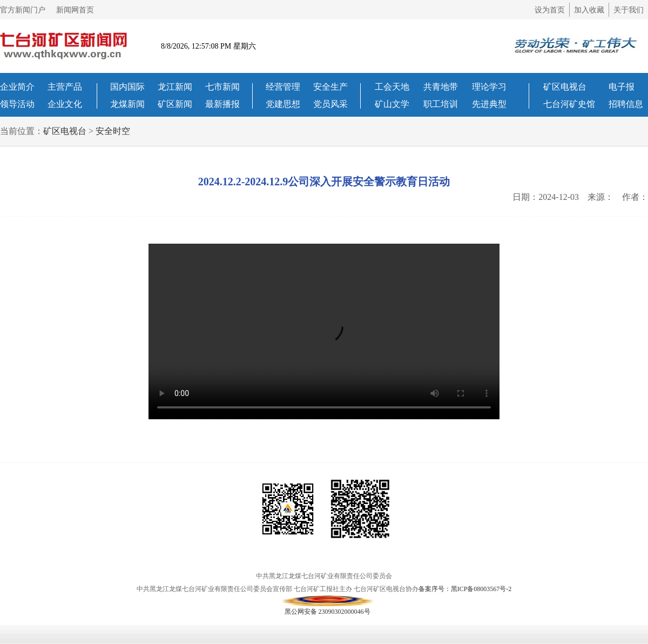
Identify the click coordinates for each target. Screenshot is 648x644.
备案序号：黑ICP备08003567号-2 (465, 589)
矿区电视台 (565, 87)
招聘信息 (626, 104)
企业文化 (65, 104)
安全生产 (330, 87)
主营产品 (65, 87)
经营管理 (283, 87)
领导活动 (17, 104)
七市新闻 (222, 87)
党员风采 (330, 104)
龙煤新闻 (127, 104)
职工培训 (441, 104)
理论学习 (489, 87)
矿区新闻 (175, 104)
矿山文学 (392, 104)
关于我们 (629, 10)
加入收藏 (589, 10)
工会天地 (392, 87)
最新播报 (222, 104)
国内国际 (127, 87)
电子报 (622, 87)
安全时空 (113, 131)
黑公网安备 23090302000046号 (328, 601)
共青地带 (441, 87)
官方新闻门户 (23, 10)
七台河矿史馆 (569, 104)
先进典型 (489, 104)
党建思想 (283, 104)
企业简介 (17, 87)
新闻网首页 (75, 10)
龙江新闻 (175, 87)
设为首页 (550, 10)
